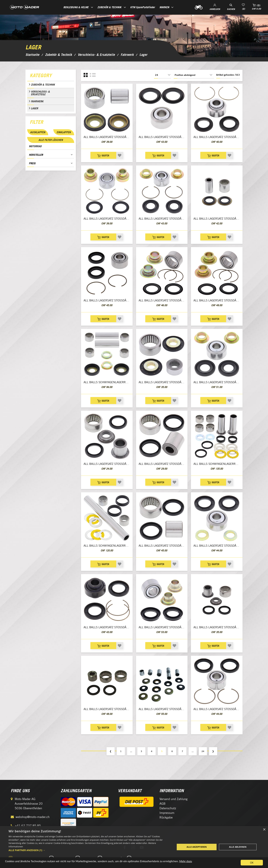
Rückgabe (166, 817)
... (131, 751)
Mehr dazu (186, 861)
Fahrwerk (37, 101)
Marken (164, 7)
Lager (35, 108)
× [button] (264, 830)
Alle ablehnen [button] (238, 847)
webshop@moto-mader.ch (33, 817)
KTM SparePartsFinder (143, 7)
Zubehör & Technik (43, 85)
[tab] (51, 76)
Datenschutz (168, 808)
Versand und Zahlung (173, 799)
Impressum (167, 813)
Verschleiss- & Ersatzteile (40, 93)
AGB (162, 804)
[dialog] (134, 847)
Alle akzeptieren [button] (197, 847)
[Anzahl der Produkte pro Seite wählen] (163, 75)
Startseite (32, 55)
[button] (90, 850)
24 (203, 751)
